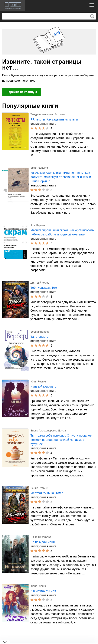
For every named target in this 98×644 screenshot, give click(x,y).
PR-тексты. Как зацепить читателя (54, 119)
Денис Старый (39, 488)
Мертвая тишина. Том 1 (47, 493)
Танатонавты (40, 337)
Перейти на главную (22, 92)
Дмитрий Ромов (40, 283)
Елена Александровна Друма (48, 431)
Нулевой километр (43, 386)
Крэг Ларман (38, 225)
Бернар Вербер (40, 332)
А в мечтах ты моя (43, 591)
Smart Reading (39, 168)
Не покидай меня (43, 542)
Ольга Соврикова (41, 537)
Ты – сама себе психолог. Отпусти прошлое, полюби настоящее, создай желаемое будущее (61, 440)
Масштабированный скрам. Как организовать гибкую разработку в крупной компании (62, 232)
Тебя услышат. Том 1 (45, 288)
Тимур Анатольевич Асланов (48, 115)
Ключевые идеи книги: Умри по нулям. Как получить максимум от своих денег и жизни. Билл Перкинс (61, 177)
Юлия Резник (38, 382)
